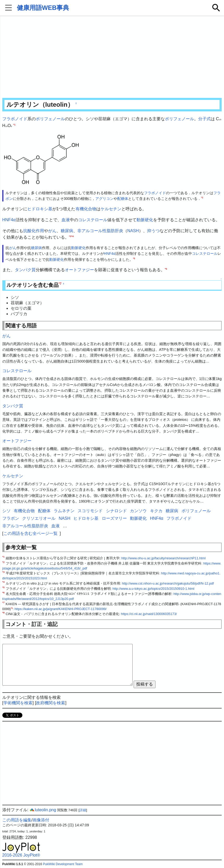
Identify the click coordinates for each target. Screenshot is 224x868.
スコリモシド (90, 511)
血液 (66, 220)
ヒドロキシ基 (40, 209)
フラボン (11, 518)
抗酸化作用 (34, 231)
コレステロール (93, 220)
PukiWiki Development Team (63, 864)
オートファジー (79, 270)
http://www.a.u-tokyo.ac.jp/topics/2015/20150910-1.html (153, 589)
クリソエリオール (39, 518)
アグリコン (104, 199)
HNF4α (9, 220)
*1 (14, 124)
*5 (134, 258)
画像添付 (41, 820)
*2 (202, 198)
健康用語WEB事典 (43, 8)
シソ (7, 511)
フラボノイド (15, 119)
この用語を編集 (17, 820)
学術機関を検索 (18, 703)
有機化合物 (86, 209)
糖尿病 (67, 231)
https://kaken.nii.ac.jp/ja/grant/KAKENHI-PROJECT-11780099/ (61, 609)
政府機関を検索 (51, 703)
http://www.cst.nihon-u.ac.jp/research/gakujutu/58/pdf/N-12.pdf (168, 583)
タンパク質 (25, 270)
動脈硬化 (145, 220)
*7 (60, 284)
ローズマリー (114, 518)
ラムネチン (64, 511)
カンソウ (138, 511)
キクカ (156, 511)
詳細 (83, 810)
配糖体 (123, 199)
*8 (12, 608)
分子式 (204, 119)
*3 (70, 236)
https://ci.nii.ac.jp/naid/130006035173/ (149, 614)
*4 (73, 236)
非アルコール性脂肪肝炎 (100, 231)
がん (52, 231)
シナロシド (116, 511)
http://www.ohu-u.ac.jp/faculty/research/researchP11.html (164, 558)
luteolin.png (43, 810)
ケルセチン (111, 209)
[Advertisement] (112, 57)
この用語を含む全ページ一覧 (30, 533)
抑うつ (153, 231)
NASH (133, 231)
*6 (166, 269)
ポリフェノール (50, 119)
